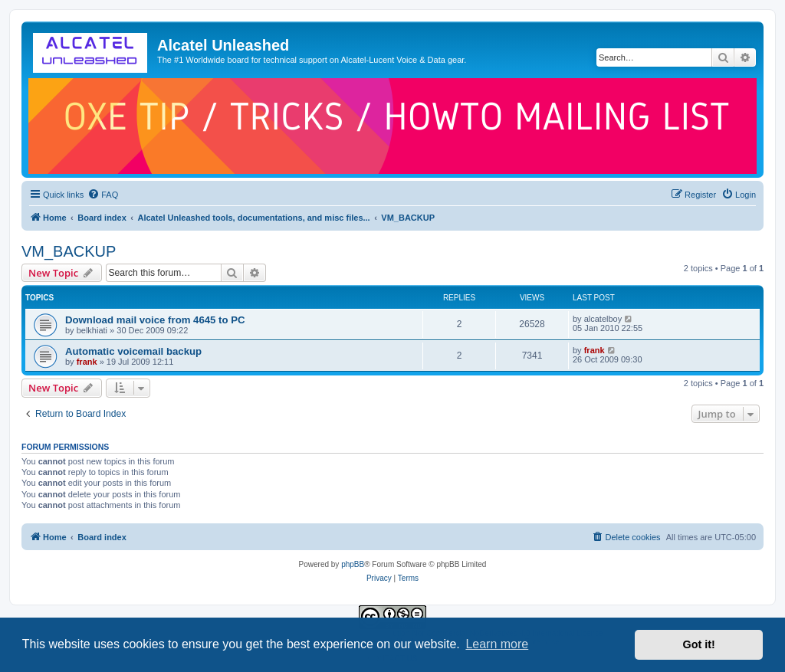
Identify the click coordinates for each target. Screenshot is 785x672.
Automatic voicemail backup (133, 351)
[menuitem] (103, 195)
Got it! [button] (699, 644)
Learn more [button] (497, 644)
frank (87, 362)
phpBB (353, 564)
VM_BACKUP (69, 251)
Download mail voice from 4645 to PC (155, 320)
